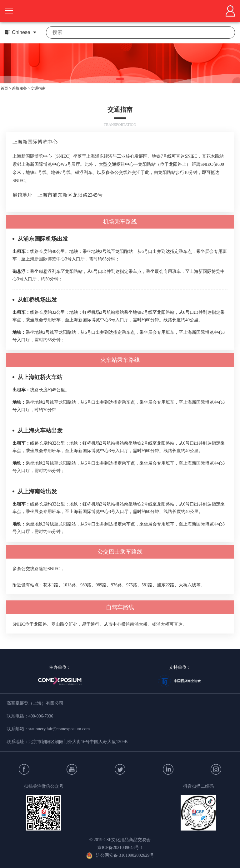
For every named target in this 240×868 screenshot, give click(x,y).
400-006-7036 (41, 716)
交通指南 (38, 88)
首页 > (6, 88)
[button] (120, 79)
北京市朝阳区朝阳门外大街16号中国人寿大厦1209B (78, 742)
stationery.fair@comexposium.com (59, 729)
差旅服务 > (21, 88)
